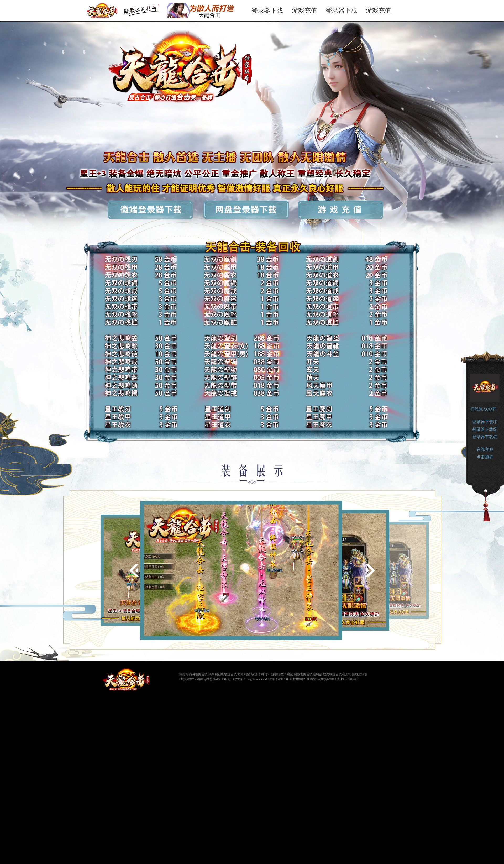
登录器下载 (267, 10)
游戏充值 (304, 10)
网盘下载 (250, 211)
